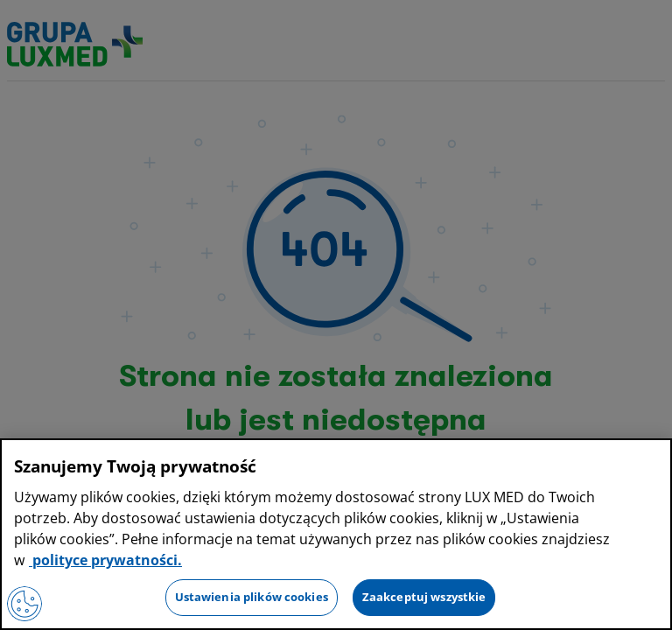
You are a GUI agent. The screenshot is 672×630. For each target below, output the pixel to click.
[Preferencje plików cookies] (24, 604)
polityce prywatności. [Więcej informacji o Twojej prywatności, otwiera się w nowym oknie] (105, 560)
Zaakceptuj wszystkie (424, 597)
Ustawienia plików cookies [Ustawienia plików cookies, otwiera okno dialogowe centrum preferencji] (252, 597)
